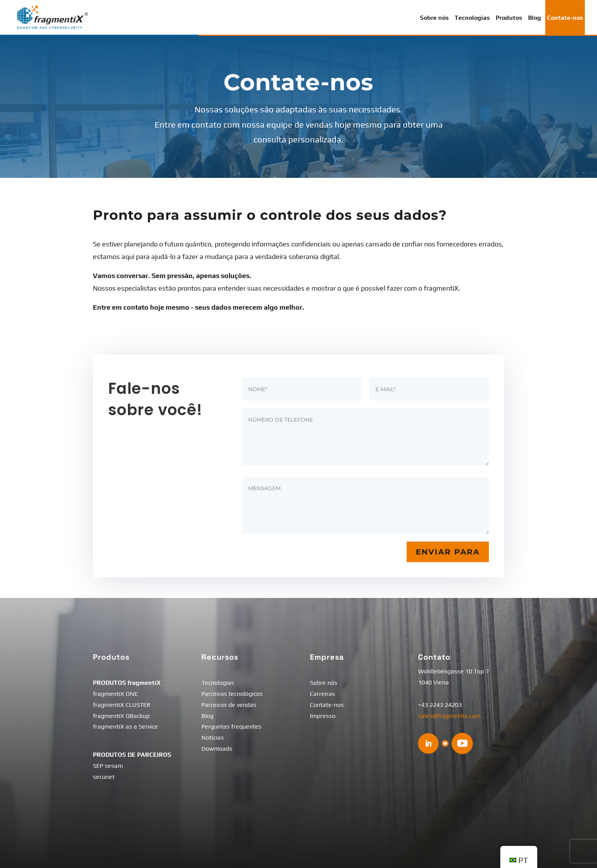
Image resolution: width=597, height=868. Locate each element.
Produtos (509, 18)
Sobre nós (434, 18)
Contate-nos (565, 18)
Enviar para (448, 552)
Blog (535, 18)
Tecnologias (472, 18)
